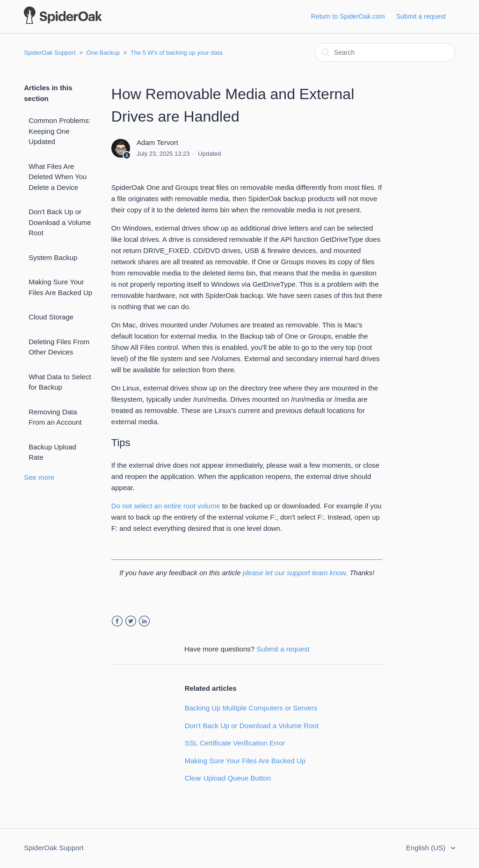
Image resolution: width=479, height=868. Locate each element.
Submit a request (421, 16)
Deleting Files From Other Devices (59, 347)
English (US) (427, 848)
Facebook (117, 621)
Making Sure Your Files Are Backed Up (60, 287)
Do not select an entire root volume (166, 506)
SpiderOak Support (50, 53)
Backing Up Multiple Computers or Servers (251, 708)
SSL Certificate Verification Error (235, 743)
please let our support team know (294, 573)
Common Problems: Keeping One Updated (60, 131)
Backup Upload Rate (52, 452)
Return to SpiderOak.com (348, 16)
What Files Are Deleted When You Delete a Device (58, 177)
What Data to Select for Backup (60, 382)
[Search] (385, 52)
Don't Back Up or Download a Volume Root (60, 222)
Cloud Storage (51, 317)
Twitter (131, 621)
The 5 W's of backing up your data (177, 53)
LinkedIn (144, 621)
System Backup (53, 257)
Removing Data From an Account (55, 417)
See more (39, 477)
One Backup (103, 53)
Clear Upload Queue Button (228, 778)
